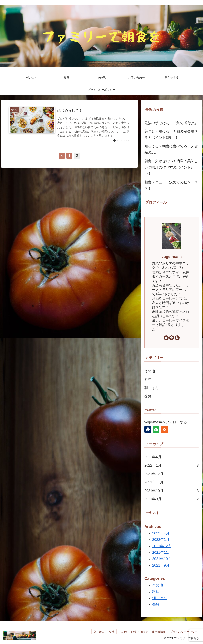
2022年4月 (171, 457)
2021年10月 (171, 491)
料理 (148, 379)
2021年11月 (171, 482)
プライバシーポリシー (184, 632)
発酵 (148, 396)
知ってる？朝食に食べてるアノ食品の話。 (171, 149)
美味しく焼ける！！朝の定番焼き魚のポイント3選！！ (171, 134)
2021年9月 (171, 499)
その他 (150, 371)
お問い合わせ (139, 632)
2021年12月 (171, 474)
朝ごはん (151, 388)
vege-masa (171, 257)
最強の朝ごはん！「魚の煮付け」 (171, 123)
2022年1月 (171, 465)
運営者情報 (159, 632)
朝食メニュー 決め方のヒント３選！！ (171, 185)
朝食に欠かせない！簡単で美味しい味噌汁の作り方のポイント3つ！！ (171, 167)
